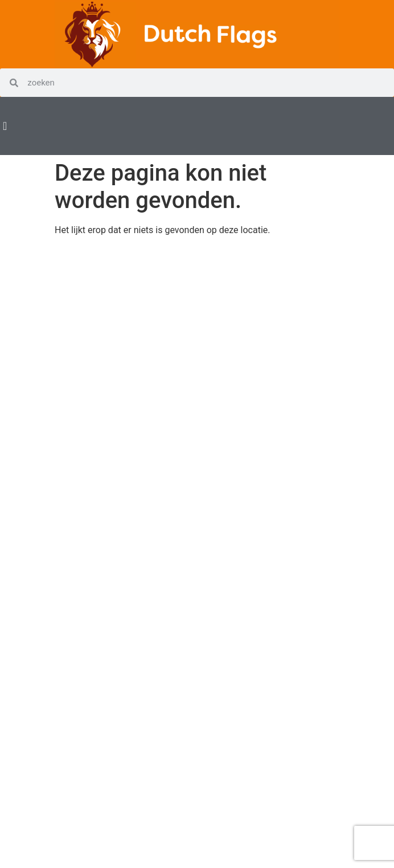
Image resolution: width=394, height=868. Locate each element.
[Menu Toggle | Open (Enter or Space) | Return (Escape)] (5, 126)
